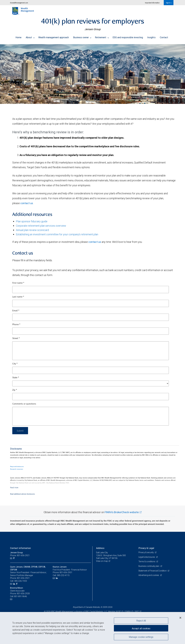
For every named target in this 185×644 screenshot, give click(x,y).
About (30, 37)
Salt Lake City (102, 553)
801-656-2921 (23, 578)
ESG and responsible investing (128, 37)
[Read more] (14, 488)
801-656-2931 (66, 572)
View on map (102, 561)
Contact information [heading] (20, 548)
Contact (164, 37)
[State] (91, 383)
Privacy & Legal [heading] (146, 548)
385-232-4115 (63, 575)
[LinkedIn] (15, 584)
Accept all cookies (141, 628)
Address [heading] (100, 548)
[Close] (180, 618)
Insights (151, 37)
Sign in (169, 3)
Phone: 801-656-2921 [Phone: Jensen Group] (20, 555)
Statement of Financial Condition (153, 571)
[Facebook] (14, 558)
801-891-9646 (21, 596)
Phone (16, 325)
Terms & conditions (147, 561)
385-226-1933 (21, 581)
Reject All (141, 621)
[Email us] (11, 558)
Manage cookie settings (141, 637)
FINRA (128, 611)
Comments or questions (24, 404)
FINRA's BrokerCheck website (122, 512)
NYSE (118, 611)
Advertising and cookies (149, 575)
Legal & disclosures (147, 557)
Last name (18, 297)
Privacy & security (146, 552)
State (16, 378)
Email (16, 311)
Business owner (82, 37)
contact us (27, 203)
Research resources (17, 469)
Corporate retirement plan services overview (41, 226)
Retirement (102, 37)
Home (18, 37)
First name (18, 283)
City (15, 364)
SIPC (137, 611)
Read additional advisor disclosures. (23, 494)
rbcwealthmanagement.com (19, 3)
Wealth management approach (54, 37)
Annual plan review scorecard (32, 230)
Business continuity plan (149, 566)
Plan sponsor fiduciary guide (32, 221)
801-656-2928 (23, 594)
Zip (15, 390)
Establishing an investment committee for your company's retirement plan (57, 234)
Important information (152, 3)
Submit (20, 431)
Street (16, 338)
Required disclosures (17, 467)
